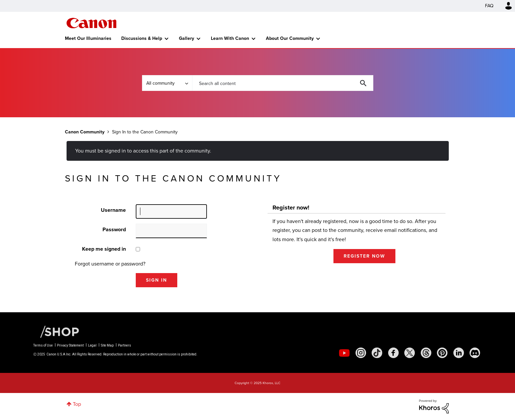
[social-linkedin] (459, 353)
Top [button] (77, 404)
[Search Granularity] (167, 83)
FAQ (489, 6)
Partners (125, 345)
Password (114, 229)
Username (113, 210)
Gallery (186, 38)
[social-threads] (426, 353)
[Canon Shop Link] (56, 331)
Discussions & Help (142, 38)
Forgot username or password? (110, 264)
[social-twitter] (410, 353)
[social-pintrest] (442, 353)
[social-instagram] (361, 353)
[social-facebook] (393, 353)
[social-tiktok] (377, 353)
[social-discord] (475, 353)
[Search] (283, 83)
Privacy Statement (70, 345)
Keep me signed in (104, 249)
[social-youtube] (344, 353)
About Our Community (290, 38)
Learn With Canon (230, 38)
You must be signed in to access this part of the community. (143, 151)
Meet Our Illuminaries (88, 38)
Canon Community (91, 23)
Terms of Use (43, 345)
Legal (92, 345)
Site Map (107, 345)
